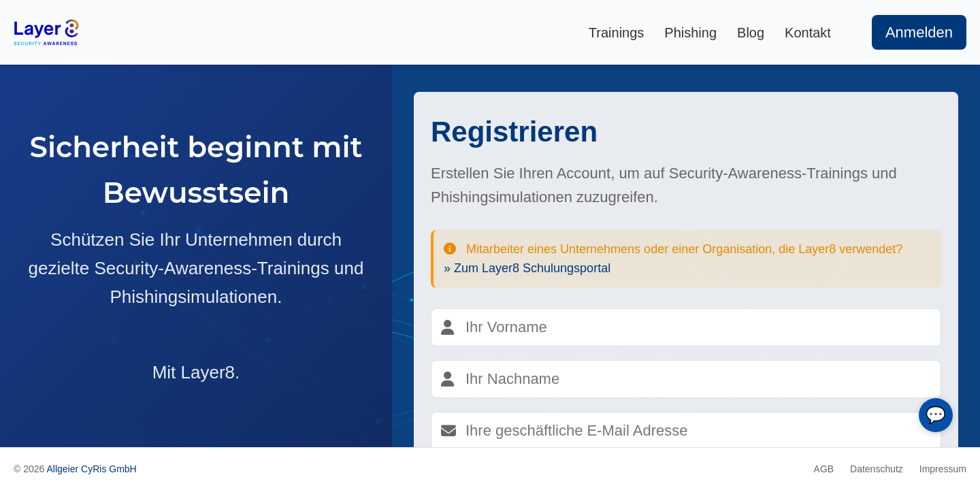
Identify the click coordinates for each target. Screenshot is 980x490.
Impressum (943, 469)
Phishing (690, 33)
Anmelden (919, 32)
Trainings (617, 33)
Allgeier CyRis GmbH (91, 469)
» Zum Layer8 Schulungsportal (527, 268)
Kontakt (808, 33)
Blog (751, 33)
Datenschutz (877, 469)
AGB (824, 469)
